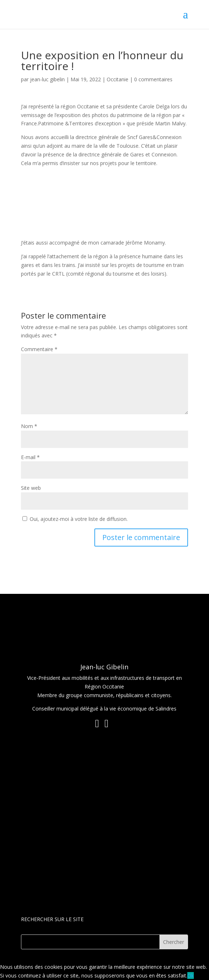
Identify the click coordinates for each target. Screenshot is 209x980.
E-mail (30, 457)
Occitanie (118, 79)
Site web (31, 488)
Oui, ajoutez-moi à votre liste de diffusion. (75, 519)
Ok (191, 975)
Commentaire (39, 349)
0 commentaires (153, 79)
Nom (29, 426)
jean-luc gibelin (47, 79)
